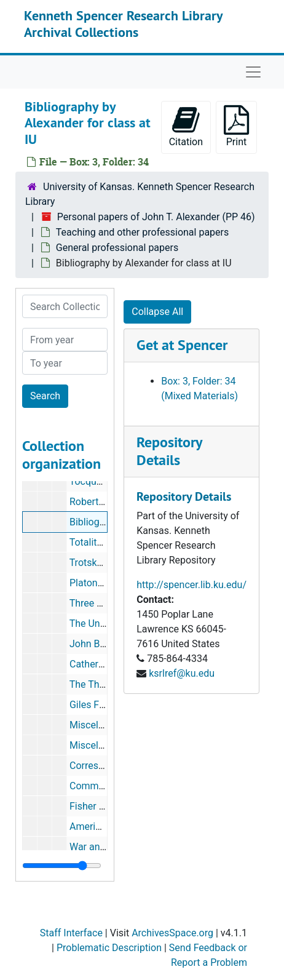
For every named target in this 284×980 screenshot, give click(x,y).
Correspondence (105, 766)
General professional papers (117, 248)
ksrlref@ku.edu (182, 673)
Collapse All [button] (157, 312)
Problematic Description (109, 948)
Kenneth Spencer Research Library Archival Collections (123, 23)
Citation (186, 126)
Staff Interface (71, 933)
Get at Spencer (182, 345)
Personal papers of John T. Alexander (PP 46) (156, 217)
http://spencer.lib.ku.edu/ (191, 585)
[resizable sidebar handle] (62, 866)
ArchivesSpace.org (172, 933)
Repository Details (169, 451)
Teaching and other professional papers (142, 232)
